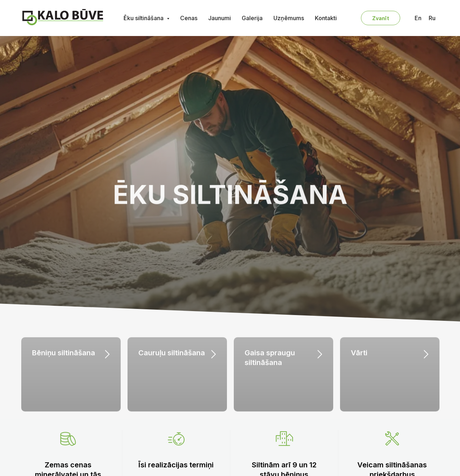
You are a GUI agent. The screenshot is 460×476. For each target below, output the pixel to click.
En (418, 18)
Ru (432, 18)
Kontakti (326, 18)
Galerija (252, 18)
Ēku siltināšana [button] (144, 18)
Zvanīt (381, 18)
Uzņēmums (289, 18)
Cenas (189, 18)
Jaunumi (220, 18)
